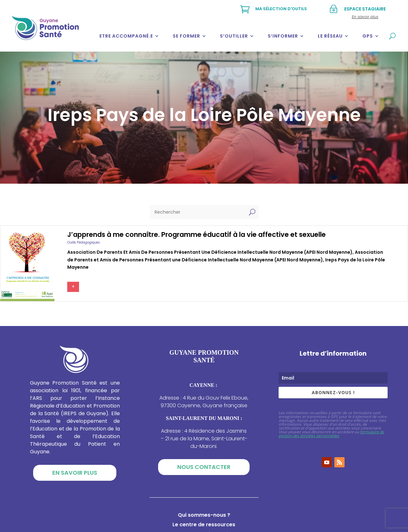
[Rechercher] (198, 212)
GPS (368, 36)
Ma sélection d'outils (281, 9)
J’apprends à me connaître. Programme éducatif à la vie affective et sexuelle (197, 234)
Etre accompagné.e (126, 36)
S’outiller (234, 36)
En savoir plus (75, 473)
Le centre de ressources (204, 525)
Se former (186, 36)
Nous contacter (204, 467)
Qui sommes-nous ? (204, 516)
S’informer (283, 36)
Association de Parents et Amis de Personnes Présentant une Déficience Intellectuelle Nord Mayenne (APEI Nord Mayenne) (210, 252)
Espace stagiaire (365, 9)
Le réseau (330, 36)
